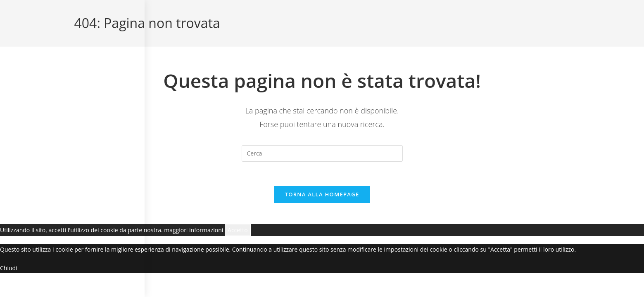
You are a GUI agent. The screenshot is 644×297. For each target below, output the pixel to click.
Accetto (238, 231)
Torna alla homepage (322, 195)
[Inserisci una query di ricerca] (322, 153)
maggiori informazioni (194, 231)
